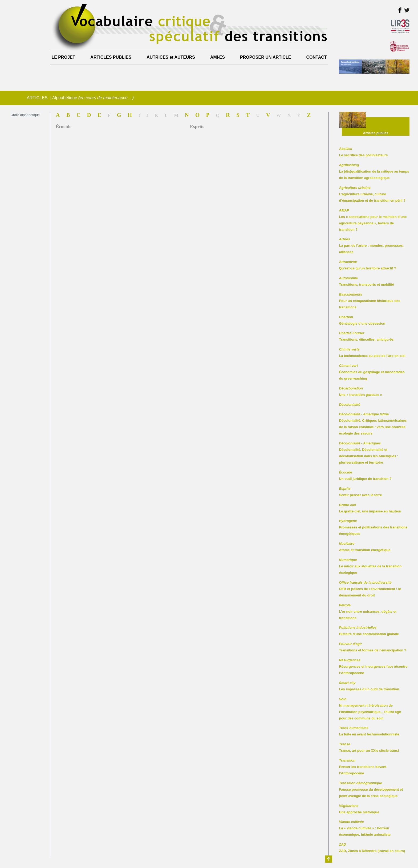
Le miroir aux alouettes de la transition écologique (370, 566)
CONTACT (317, 57)
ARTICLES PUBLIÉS (111, 57)
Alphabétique (93, 98)
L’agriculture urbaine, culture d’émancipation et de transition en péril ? (372, 194)
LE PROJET (63, 57)
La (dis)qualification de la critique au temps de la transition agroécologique (374, 171)
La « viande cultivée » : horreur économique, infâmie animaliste (365, 828)
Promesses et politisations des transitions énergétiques (373, 527)
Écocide (64, 126)
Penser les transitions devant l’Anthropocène (363, 767)
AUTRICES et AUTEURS (171, 57)
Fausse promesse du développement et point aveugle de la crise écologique (371, 789)
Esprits (197, 126)
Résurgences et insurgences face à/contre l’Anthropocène (373, 666)
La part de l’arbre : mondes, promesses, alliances (372, 246)
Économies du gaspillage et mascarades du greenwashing (372, 372)
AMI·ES (218, 57)
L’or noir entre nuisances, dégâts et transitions (368, 612)
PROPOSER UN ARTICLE (265, 57)
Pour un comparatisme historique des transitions (370, 301)
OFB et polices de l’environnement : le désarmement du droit (370, 589)
